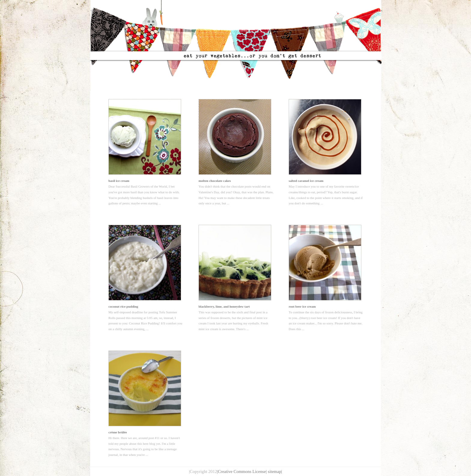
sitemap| (275, 471)
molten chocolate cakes (215, 181)
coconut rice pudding (123, 306)
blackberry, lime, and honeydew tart (224, 306)
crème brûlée (118, 432)
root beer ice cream (302, 306)
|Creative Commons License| (242, 471)
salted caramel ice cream (306, 181)
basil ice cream (119, 181)
